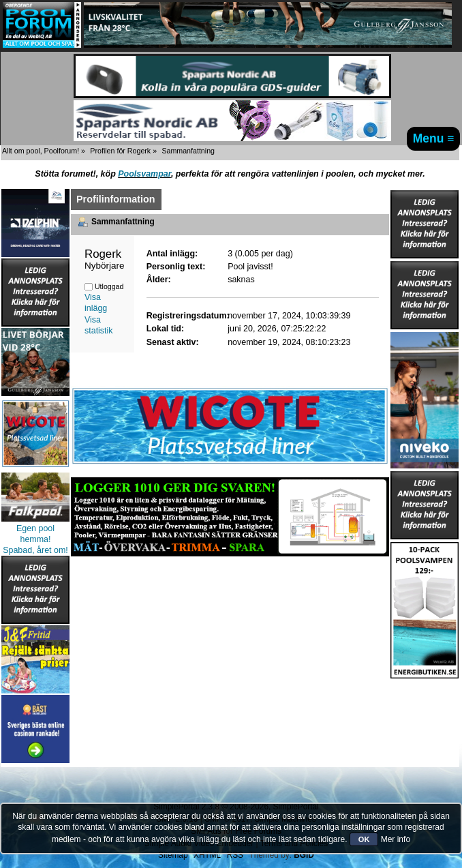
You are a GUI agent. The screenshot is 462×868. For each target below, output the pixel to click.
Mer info (396, 839)
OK (364, 839)
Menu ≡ (434, 138)
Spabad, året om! (35, 550)
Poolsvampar (144, 174)
